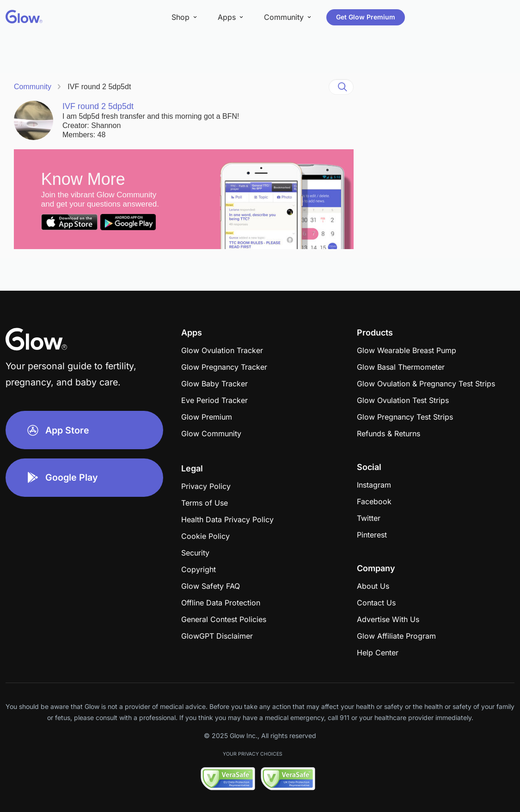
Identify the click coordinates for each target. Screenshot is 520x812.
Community (33, 87)
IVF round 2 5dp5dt (99, 87)
